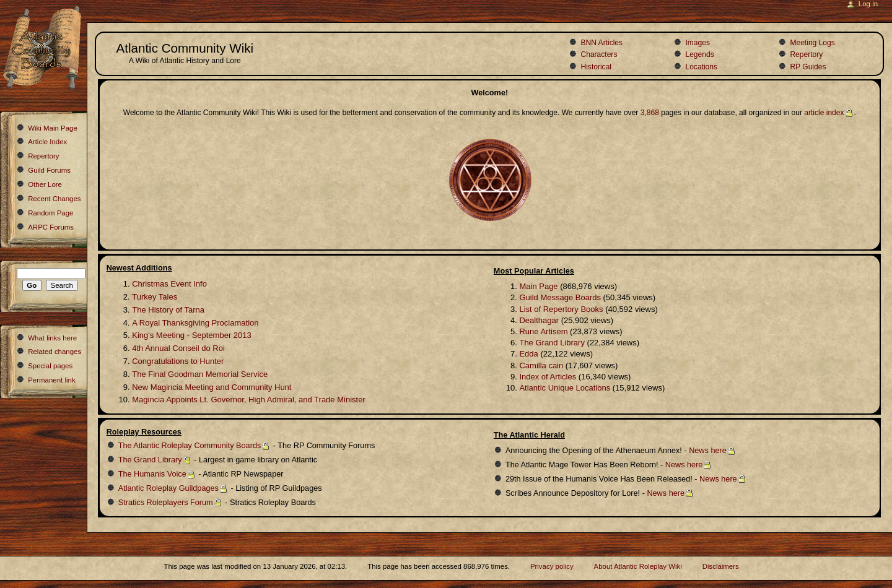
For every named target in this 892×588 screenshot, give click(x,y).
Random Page (50, 213)
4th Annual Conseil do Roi (178, 348)
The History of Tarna (168, 310)
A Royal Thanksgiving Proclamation (195, 323)
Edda (528, 354)
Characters (599, 54)
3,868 (650, 113)
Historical (596, 67)
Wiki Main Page (53, 128)
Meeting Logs (812, 43)
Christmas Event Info (169, 284)
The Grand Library (552, 343)
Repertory (806, 54)
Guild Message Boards (560, 297)
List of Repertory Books (561, 309)
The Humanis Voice (152, 474)
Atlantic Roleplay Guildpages (168, 488)
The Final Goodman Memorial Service (200, 374)
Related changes (55, 352)
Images (697, 43)
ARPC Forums (51, 227)
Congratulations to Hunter (178, 361)
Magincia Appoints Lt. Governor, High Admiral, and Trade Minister (248, 400)
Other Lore (45, 184)
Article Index (47, 142)
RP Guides (808, 67)
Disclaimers (721, 566)
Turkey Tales (155, 297)
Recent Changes (54, 199)
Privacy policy (552, 566)
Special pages (50, 366)
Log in (868, 4)
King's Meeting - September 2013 (192, 335)
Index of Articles (548, 377)
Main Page (538, 286)
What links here (52, 338)
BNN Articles (601, 43)
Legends (699, 54)
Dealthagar (539, 320)
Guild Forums (49, 170)
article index (824, 113)
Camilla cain (541, 365)
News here (708, 451)
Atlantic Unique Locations (565, 388)
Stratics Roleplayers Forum (166, 503)
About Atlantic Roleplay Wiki (638, 566)
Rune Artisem (543, 331)
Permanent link (51, 380)
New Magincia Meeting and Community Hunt (212, 387)
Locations (701, 67)
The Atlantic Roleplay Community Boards (190, 446)
